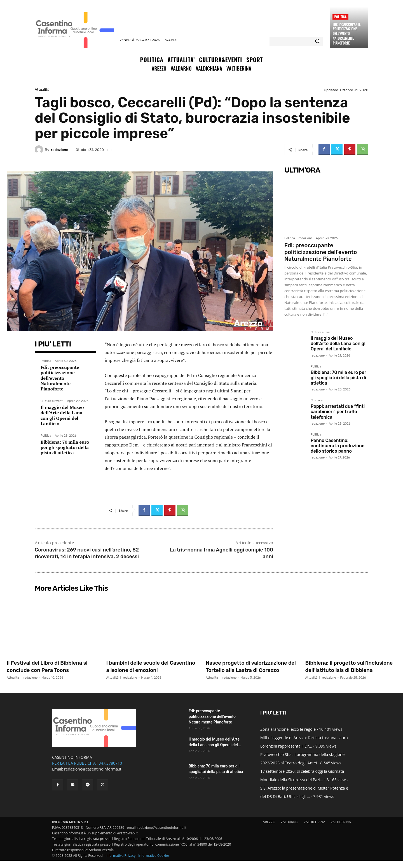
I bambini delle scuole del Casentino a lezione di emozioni (143, 670)
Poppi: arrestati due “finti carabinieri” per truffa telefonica (338, 412)
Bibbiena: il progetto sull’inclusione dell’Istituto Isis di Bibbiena (350, 670)
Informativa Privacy (120, 863)
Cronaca (317, 401)
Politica (340, 17)
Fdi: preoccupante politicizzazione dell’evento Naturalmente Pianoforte (346, 34)
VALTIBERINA (341, 829)
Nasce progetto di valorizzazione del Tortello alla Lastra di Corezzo (250, 670)
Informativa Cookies (154, 863)
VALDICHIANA (314, 829)
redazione (60, 150)
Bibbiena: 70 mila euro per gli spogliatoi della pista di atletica (65, 447)
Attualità (42, 89)
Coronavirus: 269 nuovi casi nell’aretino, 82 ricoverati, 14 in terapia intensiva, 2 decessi (87, 553)
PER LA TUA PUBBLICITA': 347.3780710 (87, 770)
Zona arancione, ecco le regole (288, 736)
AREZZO (269, 829)
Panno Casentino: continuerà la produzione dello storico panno (338, 446)
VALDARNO (290, 829)
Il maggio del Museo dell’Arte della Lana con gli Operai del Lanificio (62, 415)
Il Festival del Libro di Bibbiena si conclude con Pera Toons (51, 666)
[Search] (317, 41)
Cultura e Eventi (52, 401)
